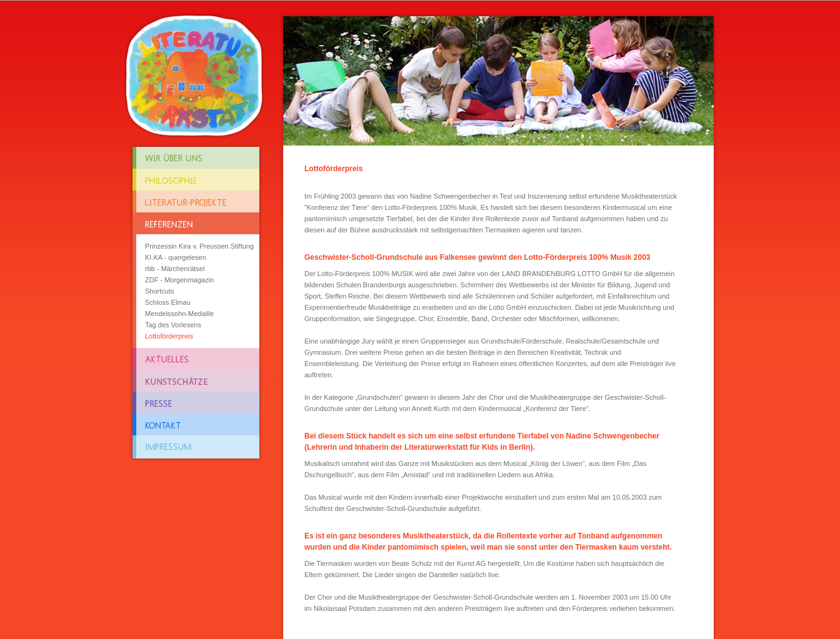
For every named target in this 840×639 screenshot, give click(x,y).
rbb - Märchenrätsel (175, 269)
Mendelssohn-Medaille (179, 314)
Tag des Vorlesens (173, 325)
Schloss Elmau (168, 302)
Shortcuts (159, 291)
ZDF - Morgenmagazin (179, 280)
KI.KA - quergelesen (176, 257)
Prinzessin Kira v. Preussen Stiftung (199, 246)
